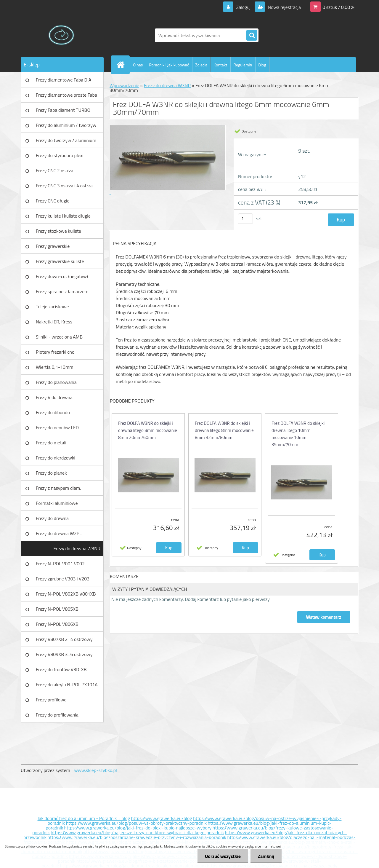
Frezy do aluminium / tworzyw (66, 125)
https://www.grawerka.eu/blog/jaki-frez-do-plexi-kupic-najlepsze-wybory (138, 828)
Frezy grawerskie (53, 246)
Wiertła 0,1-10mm (55, 367)
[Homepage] (123, 65)
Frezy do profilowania (57, 715)
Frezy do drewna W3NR (77, 548)
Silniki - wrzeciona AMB (59, 337)
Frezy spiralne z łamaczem (62, 291)
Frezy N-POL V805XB (57, 609)
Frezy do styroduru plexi (60, 155)
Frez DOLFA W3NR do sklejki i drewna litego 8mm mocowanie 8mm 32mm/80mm (224, 430)
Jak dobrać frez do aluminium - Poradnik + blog (84, 818)
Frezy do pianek (51, 473)
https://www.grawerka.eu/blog (162, 818)
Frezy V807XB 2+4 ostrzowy (64, 639)
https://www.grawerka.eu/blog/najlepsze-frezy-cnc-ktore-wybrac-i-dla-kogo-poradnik (137, 832)
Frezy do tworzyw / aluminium (66, 140)
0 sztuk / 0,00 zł (339, 7)
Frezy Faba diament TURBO (63, 110)
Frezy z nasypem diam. (58, 488)
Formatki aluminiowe (57, 503)
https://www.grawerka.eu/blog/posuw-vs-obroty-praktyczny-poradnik (136, 823)
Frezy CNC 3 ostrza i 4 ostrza (64, 186)
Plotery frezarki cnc (55, 352)
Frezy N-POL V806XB (57, 624)
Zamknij (266, 856)
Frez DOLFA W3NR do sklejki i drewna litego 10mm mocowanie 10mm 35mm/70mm (299, 434)
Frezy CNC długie (53, 201)
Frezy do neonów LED (57, 427)
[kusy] (245, 219)
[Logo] (61, 35)
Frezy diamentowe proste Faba (66, 95)
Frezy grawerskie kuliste (60, 261)
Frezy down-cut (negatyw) (62, 276)
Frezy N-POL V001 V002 (60, 564)
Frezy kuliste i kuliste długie (63, 216)
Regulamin (243, 65)
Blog (262, 65)
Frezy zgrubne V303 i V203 (63, 579)
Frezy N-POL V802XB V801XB (66, 594)
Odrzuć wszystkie (223, 856)
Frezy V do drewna (54, 397)
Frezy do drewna (52, 518)
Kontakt (220, 65)
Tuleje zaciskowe (52, 307)
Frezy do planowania (56, 382)
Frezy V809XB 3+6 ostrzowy (64, 654)
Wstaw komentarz (324, 617)
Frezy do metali (51, 443)
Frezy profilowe (51, 700)
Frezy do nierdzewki (56, 458)
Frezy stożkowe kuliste (58, 231)
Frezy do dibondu (53, 412)
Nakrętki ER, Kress (54, 322)
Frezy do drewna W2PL (59, 533)
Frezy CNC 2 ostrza (55, 170)
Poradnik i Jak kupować (169, 65)
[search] (252, 36)
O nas (138, 65)
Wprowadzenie (124, 85)
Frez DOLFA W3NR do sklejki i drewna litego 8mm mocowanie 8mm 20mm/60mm (148, 430)
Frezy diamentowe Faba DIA (64, 80)
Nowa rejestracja (284, 7)
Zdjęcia (201, 65)
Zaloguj (243, 7)
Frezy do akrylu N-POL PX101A (67, 684)
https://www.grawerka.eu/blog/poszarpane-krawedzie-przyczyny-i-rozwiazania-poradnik (137, 837)
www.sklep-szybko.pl (95, 770)
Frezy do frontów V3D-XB (61, 669)
